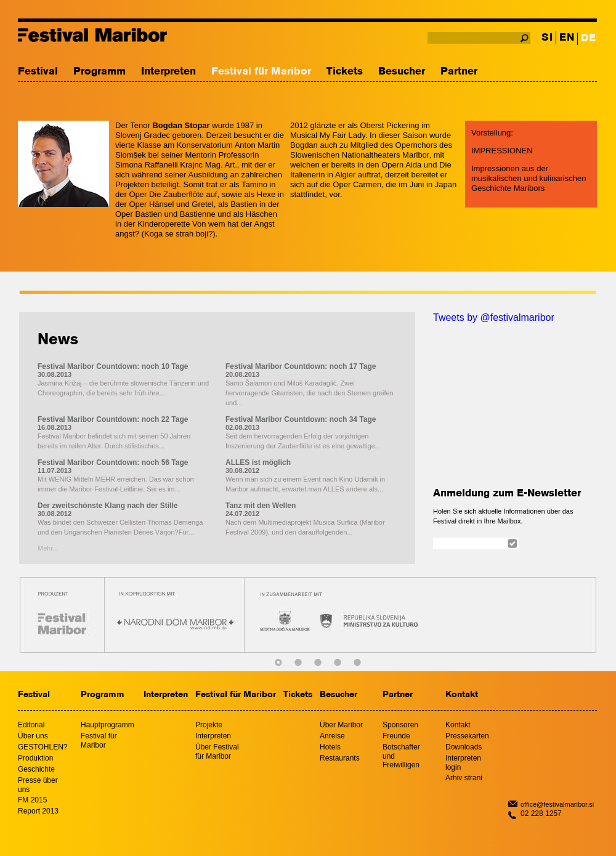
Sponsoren (400, 725)
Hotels (330, 747)
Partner (459, 72)
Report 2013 (38, 811)
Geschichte (36, 769)
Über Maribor (341, 725)
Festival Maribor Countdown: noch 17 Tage (301, 366)
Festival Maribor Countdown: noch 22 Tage (113, 419)
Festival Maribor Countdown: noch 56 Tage (113, 462)
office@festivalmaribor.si (557, 804)
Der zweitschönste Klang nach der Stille (107, 506)
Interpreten (168, 72)
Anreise (332, 736)
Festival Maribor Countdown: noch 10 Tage (113, 366)
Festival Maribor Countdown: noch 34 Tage (301, 419)
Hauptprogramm (107, 725)
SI (547, 38)
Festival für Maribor (261, 72)
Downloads (464, 747)
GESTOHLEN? (43, 747)
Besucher (402, 72)
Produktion (35, 758)
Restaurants (340, 758)
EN (567, 38)
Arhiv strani (464, 778)
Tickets (345, 72)
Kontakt (462, 695)
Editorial (31, 725)
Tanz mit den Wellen (261, 506)
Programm (99, 72)
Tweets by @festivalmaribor (494, 317)
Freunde (396, 736)
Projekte (209, 725)
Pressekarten (467, 736)
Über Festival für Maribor (217, 752)
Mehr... (48, 548)
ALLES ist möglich (258, 462)
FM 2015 (32, 800)
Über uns (33, 736)
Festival (38, 72)
